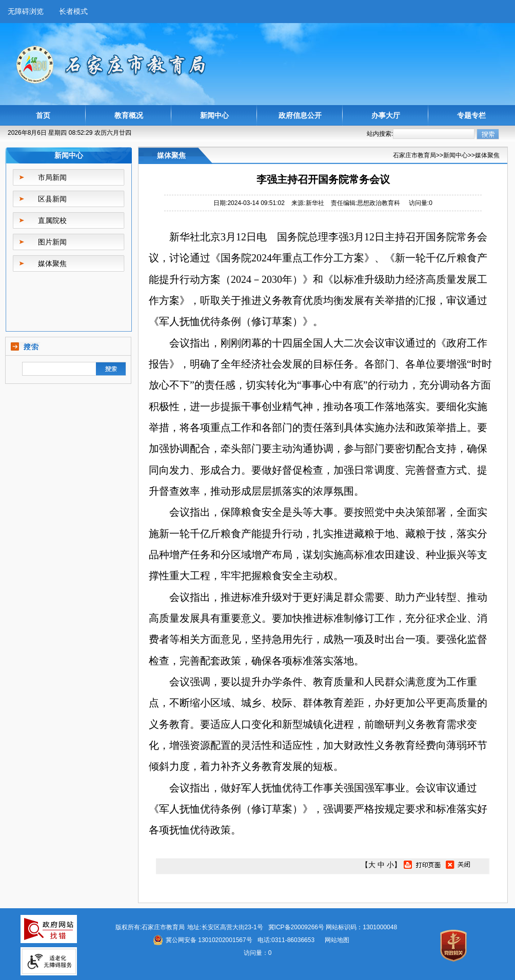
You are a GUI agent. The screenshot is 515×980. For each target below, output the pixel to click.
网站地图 (337, 940)
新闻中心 (214, 115)
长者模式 (73, 11)
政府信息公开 (300, 115)
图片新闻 (52, 242)
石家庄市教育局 (414, 155)
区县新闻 (52, 199)
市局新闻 (52, 177)
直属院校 (52, 220)
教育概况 (129, 115)
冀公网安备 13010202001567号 (209, 940)
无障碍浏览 (26, 11)
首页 (43, 115)
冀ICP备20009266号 (296, 927)
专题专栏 (471, 115)
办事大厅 (386, 115)
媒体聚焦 (52, 263)
